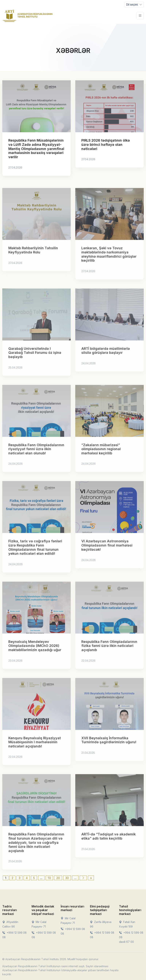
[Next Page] (83, 878)
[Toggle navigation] (134, 5)
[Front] (28, 16)
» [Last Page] (91, 878)
